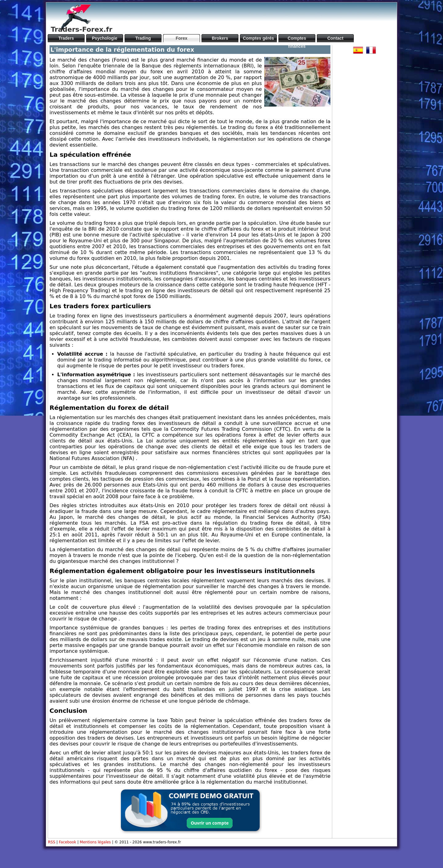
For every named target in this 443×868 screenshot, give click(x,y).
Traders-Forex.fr (82, 29)
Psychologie (105, 38)
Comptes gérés (258, 38)
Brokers (220, 38)
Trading (143, 38)
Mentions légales (95, 842)
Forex (182, 38)
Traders (66, 38)
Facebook (67, 842)
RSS (52, 842)
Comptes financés (297, 39)
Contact (335, 38)
